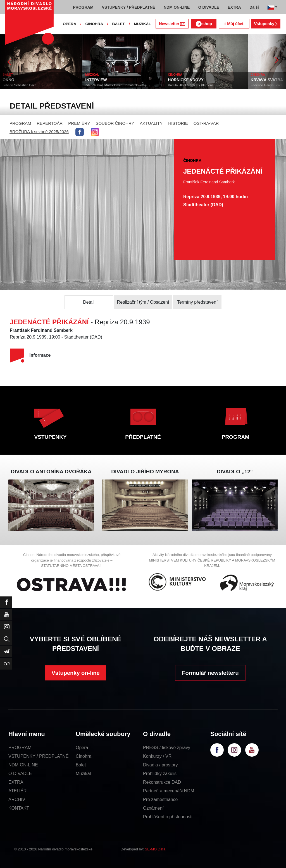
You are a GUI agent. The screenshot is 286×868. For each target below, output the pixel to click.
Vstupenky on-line (75, 673)
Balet (81, 765)
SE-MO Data (155, 849)
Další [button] (254, 7)
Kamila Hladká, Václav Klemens (191, 85)
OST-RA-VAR (206, 123)
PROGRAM (20, 123)
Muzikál (83, 774)
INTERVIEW (96, 80)
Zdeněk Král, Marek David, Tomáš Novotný (116, 85)
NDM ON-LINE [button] (177, 7)
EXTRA (16, 782)
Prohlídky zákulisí (160, 774)
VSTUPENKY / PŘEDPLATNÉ (38, 756)
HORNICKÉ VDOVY (186, 80)
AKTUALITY (151, 123)
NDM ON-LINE (23, 765)
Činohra (84, 756)
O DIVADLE (20, 774)
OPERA (70, 24)
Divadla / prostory (160, 765)
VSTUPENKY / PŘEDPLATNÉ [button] (129, 7)
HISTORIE (178, 123)
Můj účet (234, 24)
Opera (82, 748)
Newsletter (172, 24)
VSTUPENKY (51, 437)
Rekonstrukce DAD (162, 782)
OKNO (9, 80)
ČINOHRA (94, 24)
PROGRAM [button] (83, 7)
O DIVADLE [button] (209, 7)
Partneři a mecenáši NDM (169, 791)
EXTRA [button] (234, 7)
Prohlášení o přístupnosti (168, 817)
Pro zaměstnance (160, 799)
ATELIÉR (18, 791)
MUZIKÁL (142, 24)
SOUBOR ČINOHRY (115, 123)
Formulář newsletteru (210, 673)
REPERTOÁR (50, 123)
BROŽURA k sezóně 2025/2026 (39, 132)
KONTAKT (19, 808)
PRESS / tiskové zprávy (167, 748)
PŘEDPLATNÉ (143, 437)
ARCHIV (17, 799)
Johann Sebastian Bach (20, 85)
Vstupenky (266, 24)
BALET (119, 24)
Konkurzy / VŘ (157, 756)
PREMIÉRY (79, 123)
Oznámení (153, 808)
